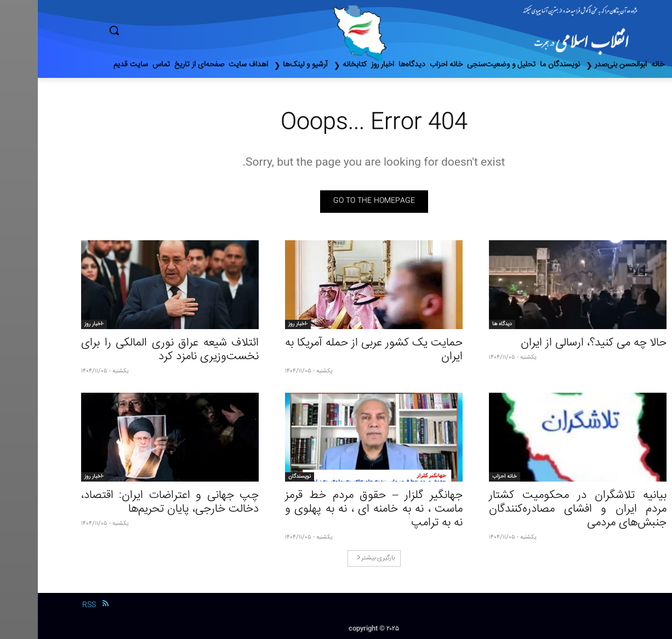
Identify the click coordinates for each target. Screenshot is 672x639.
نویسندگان (262, 477)
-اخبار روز (260, 324)
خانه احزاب (467, 477)
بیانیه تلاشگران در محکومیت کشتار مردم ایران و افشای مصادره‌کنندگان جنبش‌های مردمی (540, 509)
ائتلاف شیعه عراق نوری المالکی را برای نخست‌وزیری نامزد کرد (132, 350)
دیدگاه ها (464, 324)
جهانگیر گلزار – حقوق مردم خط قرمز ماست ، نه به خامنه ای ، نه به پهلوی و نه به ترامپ (336, 509)
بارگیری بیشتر (338, 558)
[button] (161, 30)
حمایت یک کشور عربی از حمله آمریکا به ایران (336, 350)
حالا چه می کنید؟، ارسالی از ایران (556, 343)
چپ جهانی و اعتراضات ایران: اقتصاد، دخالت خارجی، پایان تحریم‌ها (132, 502)
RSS (51, 605)
